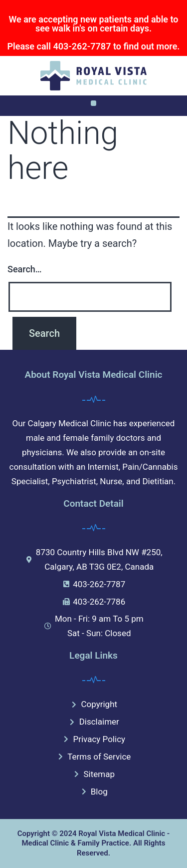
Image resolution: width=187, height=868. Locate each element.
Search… (25, 269)
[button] (93, 103)
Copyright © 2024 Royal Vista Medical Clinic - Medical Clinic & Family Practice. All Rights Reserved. (94, 843)
